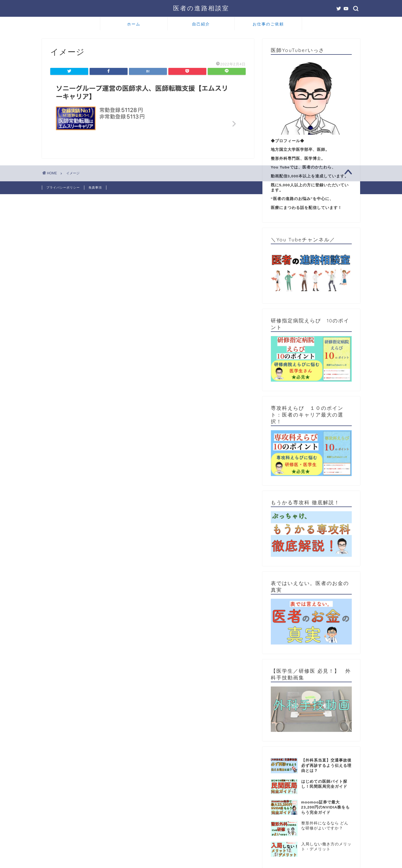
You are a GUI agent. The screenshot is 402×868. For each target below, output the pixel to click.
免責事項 (95, 187)
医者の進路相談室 (201, 8)
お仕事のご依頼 (268, 24)
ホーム (134, 24)
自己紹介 (201, 24)
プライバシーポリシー (63, 187)
